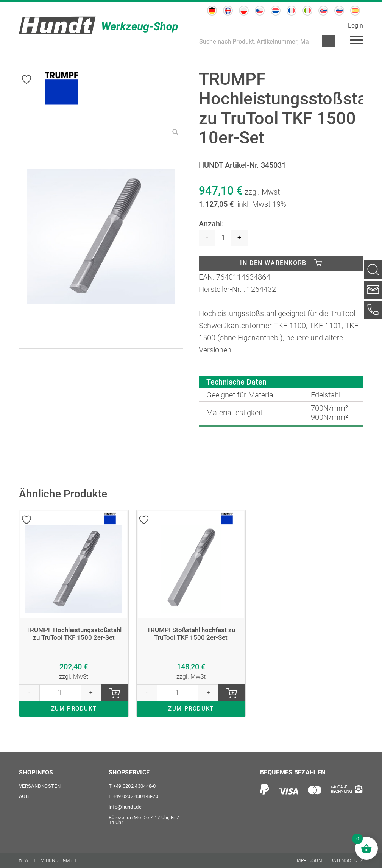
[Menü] (356, 40)
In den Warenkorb (273, 263)
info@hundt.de (125, 807)
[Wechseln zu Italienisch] (307, 11)
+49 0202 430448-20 (133, 796)
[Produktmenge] (223, 238)
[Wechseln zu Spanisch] (355, 11)
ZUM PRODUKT (74, 719)
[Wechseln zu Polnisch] (244, 11)
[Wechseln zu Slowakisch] (323, 11)
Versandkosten (40, 786)
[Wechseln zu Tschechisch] (260, 11)
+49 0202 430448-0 (132, 786)
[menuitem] (356, 40)
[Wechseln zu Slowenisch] (339, 11)
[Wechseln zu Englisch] (228, 11)
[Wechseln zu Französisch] (292, 11)
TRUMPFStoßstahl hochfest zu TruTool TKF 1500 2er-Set (191, 635)
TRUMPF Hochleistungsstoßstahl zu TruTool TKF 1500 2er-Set (74, 639)
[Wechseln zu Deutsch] (212, 11)
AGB (24, 796)
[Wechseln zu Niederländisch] (276, 11)
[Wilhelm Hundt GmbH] (98, 25)
